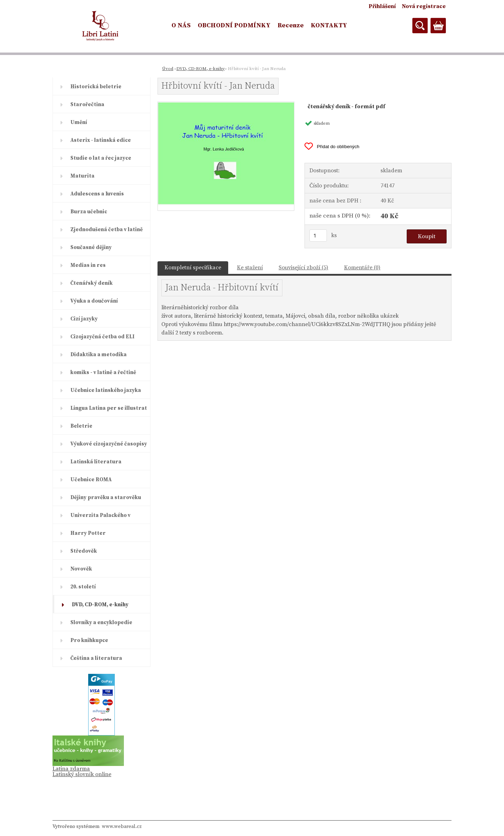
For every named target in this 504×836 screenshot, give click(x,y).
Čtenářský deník (92, 283)
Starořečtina (87, 105)
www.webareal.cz (122, 827)
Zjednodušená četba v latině (107, 230)
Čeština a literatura (96, 658)
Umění (79, 122)
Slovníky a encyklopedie (101, 623)
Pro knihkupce (89, 640)
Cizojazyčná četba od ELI (102, 337)
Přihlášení (382, 6)
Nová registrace (424, 6)
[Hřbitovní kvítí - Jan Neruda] (226, 105)
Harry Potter (88, 533)
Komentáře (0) (362, 268)
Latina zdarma (71, 769)
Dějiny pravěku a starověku (106, 498)
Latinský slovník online (82, 774)
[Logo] (101, 26)
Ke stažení (250, 268)
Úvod (168, 69)
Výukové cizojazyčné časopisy (109, 444)
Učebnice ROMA (91, 480)
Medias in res (88, 265)
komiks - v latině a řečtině (103, 372)
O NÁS (181, 25)
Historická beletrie (96, 87)
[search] (420, 26)
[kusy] (318, 236)
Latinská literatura (96, 462)
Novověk (81, 569)
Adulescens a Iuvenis (97, 194)
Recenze (291, 25)
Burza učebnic (89, 212)
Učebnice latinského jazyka (106, 390)
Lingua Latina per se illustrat (109, 408)
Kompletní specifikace (193, 268)
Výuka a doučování (94, 301)
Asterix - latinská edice (101, 140)
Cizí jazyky (84, 319)
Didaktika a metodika (99, 355)
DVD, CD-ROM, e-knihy (100, 605)
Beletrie (81, 426)
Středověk (84, 551)
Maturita (82, 176)
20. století (83, 587)
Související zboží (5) (303, 268)
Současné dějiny (91, 247)
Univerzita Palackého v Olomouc (100, 518)
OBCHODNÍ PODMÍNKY (234, 25)
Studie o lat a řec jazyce (101, 158)
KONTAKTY (329, 25)
